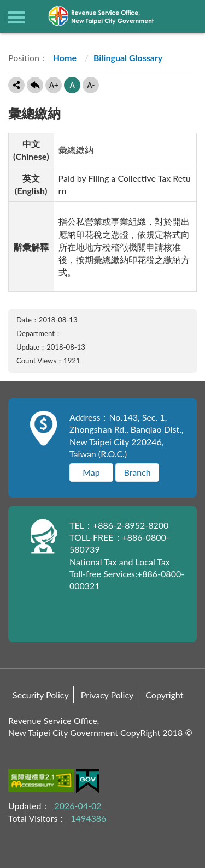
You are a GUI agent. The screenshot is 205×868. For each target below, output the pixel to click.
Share (16, 85)
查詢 (189, 16)
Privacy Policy (107, 695)
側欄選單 (16, 17)
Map (91, 472)
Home (64, 58)
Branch (137, 472)
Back (35, 85)
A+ (54, 85)
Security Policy (41, 695)
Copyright (164, 695)
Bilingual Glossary (128, 58)
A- (91, 85)
